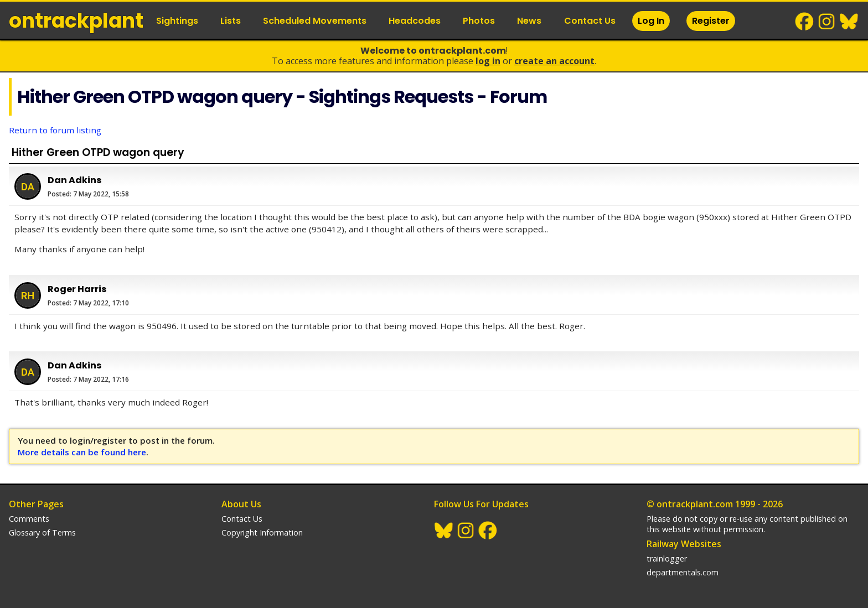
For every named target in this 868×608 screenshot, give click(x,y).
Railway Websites (684, 544)
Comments (29, 519)
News (529, 21)
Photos (479, 21)
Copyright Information (262, 532)
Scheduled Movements (315, 21)
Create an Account (554, 61)
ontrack (76, 21)
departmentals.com (683, 572)
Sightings (177, 21)
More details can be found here (82, 452)
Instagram (827, 22)
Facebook (805, 22)
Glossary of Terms (42, 532)
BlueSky (849, 22)
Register (711, 21)
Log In (651, 21)
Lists (231, 21)
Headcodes (415, 21)
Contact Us (590, 21)
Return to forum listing (55, 130)
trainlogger (667, 558)
